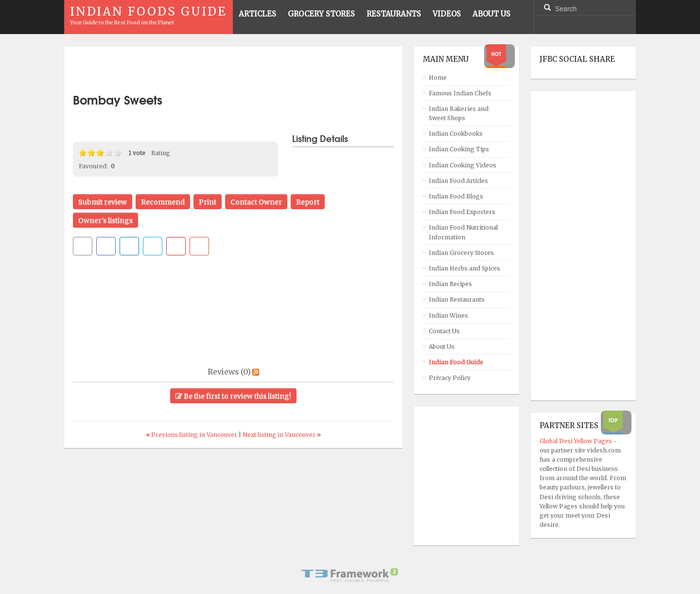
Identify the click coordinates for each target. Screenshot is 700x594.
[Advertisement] (233, 70)
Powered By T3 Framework (350, 575)
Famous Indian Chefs (460, 93)
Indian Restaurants (457, 299)
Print (208, 202)
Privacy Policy (450, 378)
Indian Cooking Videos (463, 165)
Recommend (163, 202)
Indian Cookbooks (456, 134)
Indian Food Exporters (462, 212)
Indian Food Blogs (456, 196)
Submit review (103, 202)
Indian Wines (448, 315)
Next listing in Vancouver (282, 435)
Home (438, 78)
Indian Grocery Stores (461, 253)
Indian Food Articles (458, 181)
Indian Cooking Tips (459, 149)
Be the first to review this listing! (233, 396)
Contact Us (444, 331)
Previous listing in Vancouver (192, 435)
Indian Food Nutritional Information (463, 232)
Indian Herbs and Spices (464, 268)
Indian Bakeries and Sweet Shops (459, 113)
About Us (442, 347)
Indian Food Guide (456, 362)
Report (308, 202)
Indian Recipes (450, 284)
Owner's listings (105, 220)
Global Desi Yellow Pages (577, 441)
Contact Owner (256, 202)
